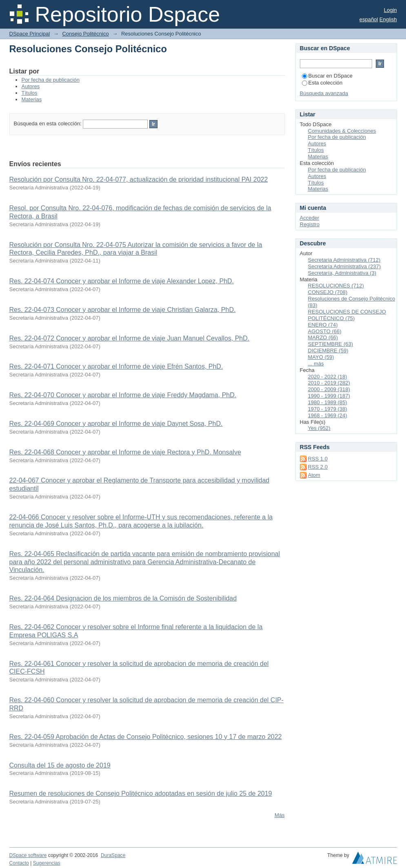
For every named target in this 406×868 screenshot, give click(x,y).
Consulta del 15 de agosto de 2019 (60, 765)
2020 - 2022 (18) (328, 377)
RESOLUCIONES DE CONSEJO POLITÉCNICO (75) (347, 315)
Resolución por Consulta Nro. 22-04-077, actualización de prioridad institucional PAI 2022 (139, 179)
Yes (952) (319, 428)
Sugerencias (47, 863)
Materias (32, 99)
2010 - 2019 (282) (329, 383)
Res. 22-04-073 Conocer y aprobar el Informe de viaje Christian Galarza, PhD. (123, 310)
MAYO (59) (321, 357)
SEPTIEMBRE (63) (331, 344)
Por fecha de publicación (51, 80)
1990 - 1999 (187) (329, 396)
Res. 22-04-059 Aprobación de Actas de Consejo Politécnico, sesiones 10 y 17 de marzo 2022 (146, 737)
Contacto (19, 863)
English (388, 19)
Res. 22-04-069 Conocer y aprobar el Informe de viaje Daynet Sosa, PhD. (116, 424)
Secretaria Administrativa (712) (344, 260)
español (369, 19)
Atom (314, 475)
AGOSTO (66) (325, 331)
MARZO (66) (323, 337)
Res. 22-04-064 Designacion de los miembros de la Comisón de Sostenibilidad (123, 598)
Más (280, 815)
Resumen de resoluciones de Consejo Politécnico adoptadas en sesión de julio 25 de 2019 (141, 793)
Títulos (30, 93)
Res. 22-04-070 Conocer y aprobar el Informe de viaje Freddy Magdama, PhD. (123, 395)
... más (316, 364)
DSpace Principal (30, 34)
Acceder (310, 218)
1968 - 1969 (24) (328, 415)
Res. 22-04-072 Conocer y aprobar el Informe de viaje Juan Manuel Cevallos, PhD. (130, 338)
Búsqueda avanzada (324, 93)
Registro (310, 224)
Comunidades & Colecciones (342, 131)
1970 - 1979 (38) (328, 409)
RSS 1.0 (318, 459)
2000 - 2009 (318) (329, 389)
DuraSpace (113, 855)
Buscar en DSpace (327, 76)
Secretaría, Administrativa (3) (342, 273)
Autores (31, 86)
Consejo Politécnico (85, 34)
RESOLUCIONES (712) (336, 286)
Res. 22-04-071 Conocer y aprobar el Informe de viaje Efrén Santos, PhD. (116, 366)
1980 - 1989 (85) (328, 402)
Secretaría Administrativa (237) (344, 266)
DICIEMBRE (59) (328, 351)
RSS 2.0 (318, 467)
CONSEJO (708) (328, 292)
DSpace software (28, 855)
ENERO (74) (323, 325)
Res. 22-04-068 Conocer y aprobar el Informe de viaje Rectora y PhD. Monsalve (125, 452)
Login (390, 10)
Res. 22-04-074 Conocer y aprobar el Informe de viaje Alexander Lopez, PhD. (122, 281)
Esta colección (322, 83)
